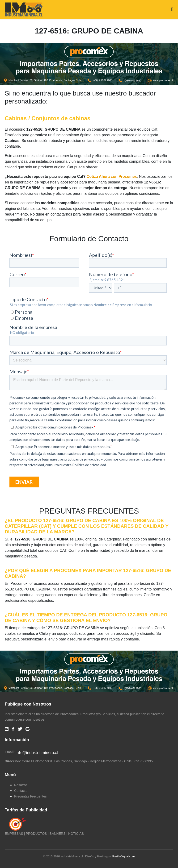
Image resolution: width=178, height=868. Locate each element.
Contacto (21, 791)
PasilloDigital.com (124, 856)
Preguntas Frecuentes (30, 796)
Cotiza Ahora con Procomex (112, 177)
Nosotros (21, 785)
